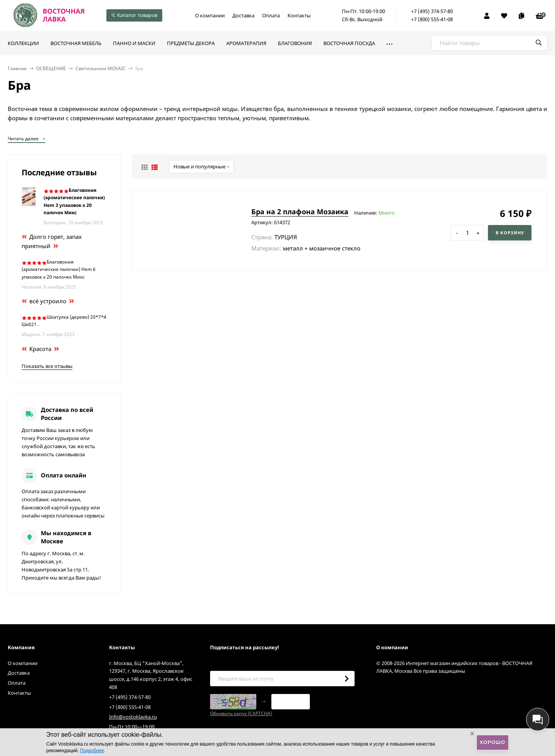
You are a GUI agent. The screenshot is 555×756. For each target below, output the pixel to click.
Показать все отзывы (47, 366)
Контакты (299, 15)
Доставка (243, 15)
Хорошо (493, 742)
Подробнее (92, 751)
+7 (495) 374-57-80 (432, 11)
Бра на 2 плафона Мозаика (300, 212)
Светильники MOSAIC (101, 68)
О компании (210, 15)
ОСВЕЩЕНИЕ (51, 68)
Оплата (271, 15)
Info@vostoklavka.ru (133, 717)
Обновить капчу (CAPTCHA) (241, 713)
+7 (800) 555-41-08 (432, 19)
